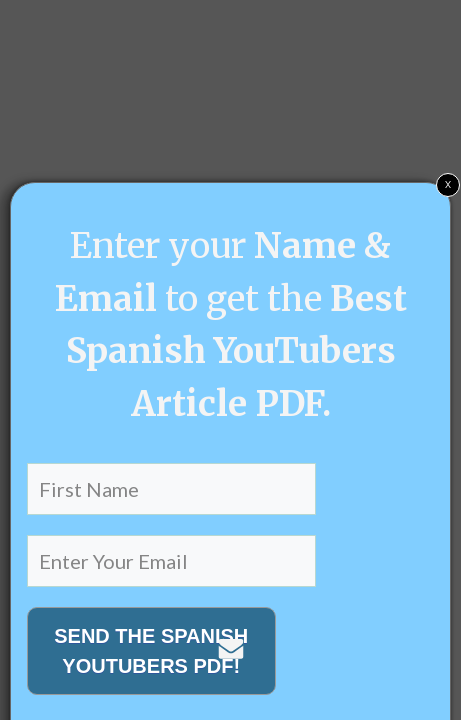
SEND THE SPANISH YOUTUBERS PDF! (151, 651)
